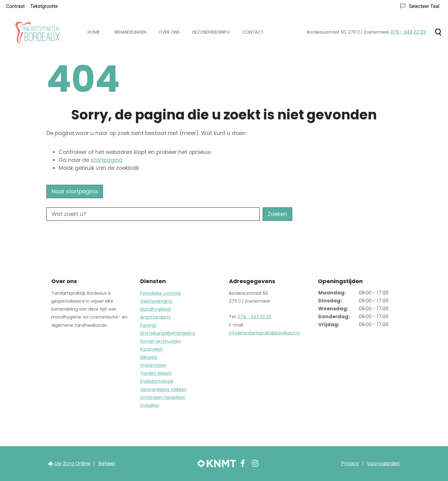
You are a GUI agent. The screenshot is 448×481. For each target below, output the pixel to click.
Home (94, 32)
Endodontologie (157, 381)
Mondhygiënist (156, 309)
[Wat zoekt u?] (153, 214)
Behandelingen (130, 32)
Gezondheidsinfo (211, 32)
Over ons (169, 32)
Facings (148, 325)
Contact (253, 32)
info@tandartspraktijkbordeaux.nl (264, 333)
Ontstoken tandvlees (163, 397)
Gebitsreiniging (156, 301)
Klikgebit (149, 357)
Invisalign (150, 405)
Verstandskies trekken (163, 389)
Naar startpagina (75, 191)
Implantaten (153, 365)
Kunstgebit (152, 349)
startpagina (107, 160)
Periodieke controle (161, 293)
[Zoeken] (438, 32)
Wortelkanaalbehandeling (168, 333)
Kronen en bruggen (161, 341)
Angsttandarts (155, 317)
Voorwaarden (383, 463)
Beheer (107, 463)
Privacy (350, 463)
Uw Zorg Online (72, 463)
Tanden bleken (156, 373)
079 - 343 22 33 (254, 317)
